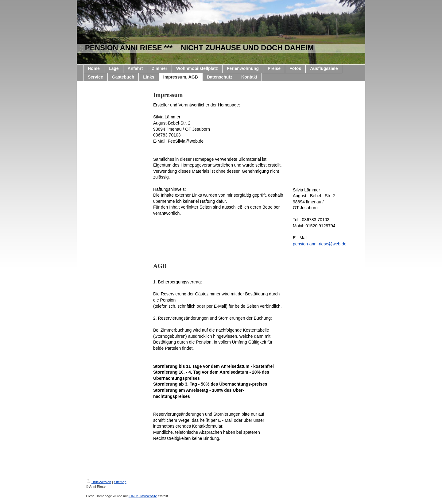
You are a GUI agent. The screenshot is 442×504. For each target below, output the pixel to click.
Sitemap (120, 482)
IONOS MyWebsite (143, 496)
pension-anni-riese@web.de (320, 244)
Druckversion (99, 482)
